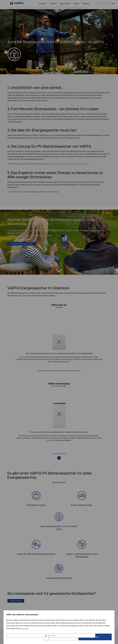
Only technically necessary (61, 637)
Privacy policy (26, 628)
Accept (96, 637)
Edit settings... (25, 637)
